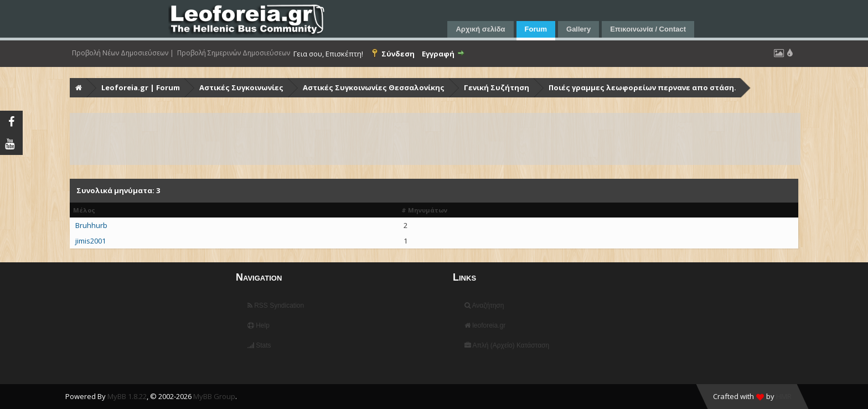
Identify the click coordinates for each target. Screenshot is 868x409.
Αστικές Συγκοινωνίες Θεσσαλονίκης (374, 87)
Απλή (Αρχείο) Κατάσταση (507, 345)
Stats (259, 345)
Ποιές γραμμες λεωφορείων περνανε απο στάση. (642, 87)
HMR (784, 396)
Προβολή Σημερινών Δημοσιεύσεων (234, 53)
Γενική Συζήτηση (497, 87)
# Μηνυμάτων (424, 210)
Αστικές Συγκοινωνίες (241, 87)
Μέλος (84, 210)
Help (259, 325)
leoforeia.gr (485, 325)
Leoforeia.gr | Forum (141, 87)
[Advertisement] (403, 139)
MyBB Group (214, 396)
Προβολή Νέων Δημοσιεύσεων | (123, 53)
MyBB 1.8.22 (127, 396)
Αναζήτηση (484, 306)
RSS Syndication (276, 306)
